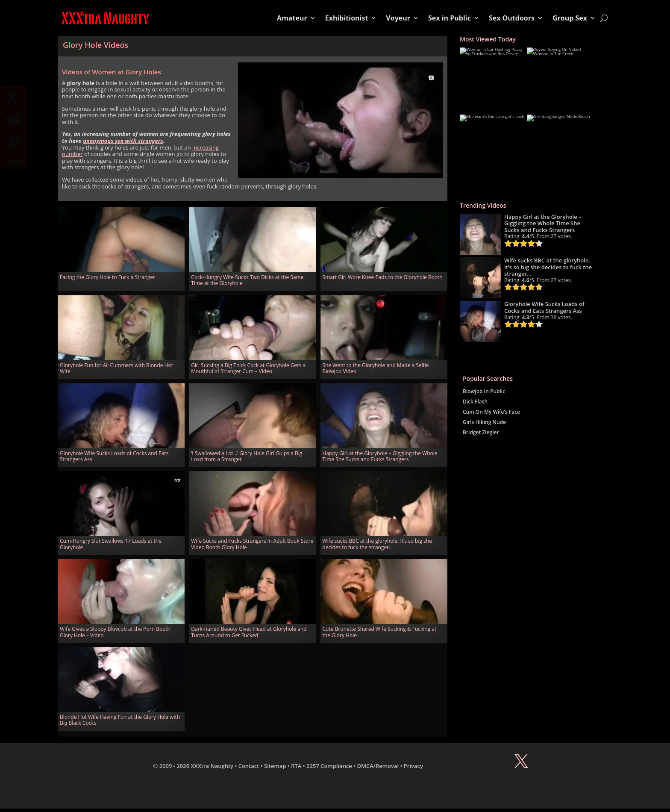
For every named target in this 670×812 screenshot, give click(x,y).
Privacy (413, 766)
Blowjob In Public (484, 391)
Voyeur (398, 18)
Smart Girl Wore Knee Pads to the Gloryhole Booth (383, 277)
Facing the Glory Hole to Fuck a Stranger (107, 277)
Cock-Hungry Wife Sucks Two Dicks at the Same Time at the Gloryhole (247, 280)
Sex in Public (450, 18)
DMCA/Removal (378, 766)
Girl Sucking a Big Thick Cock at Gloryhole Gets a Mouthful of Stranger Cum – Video (248, 368)
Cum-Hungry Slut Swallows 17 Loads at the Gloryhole (111, 544)
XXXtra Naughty (212, 766)
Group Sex (570, 18)
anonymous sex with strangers (123, 141)
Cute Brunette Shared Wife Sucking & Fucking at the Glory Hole (380, 632)
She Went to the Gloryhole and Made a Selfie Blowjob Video (376, 368)
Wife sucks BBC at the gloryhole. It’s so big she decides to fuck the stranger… (377, 544)
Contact (249, 766)
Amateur (292, 18)
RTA (296, 766)
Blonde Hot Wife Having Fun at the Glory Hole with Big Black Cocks (120, 720)
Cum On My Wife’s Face (491, 412)
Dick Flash (475, 402)
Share (13, 161)
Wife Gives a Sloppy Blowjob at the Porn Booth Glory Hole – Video (115, 632)
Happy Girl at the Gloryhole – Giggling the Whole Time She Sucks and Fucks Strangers (380, 456)
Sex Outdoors (512, 18)
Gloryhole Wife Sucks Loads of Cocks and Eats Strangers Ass (114, 456)
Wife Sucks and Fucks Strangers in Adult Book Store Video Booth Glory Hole (252, 544)
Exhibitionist (347, 18)
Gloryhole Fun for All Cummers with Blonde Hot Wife (116, 368)
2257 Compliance (329, 766)
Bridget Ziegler (481, 432)
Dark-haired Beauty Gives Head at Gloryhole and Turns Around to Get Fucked (249, 632)
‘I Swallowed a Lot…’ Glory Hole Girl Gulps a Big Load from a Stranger (247, 456)
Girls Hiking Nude (484, 422)
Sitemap (275, 766)
